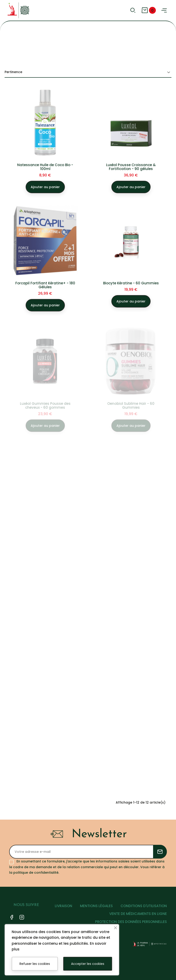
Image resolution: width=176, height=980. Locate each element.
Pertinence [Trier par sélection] (88, 72)
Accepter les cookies (88, 964)
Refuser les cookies (35, 964)
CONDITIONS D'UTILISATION (144, 906)
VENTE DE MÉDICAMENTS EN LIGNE (138, 914)
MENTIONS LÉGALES (96, 906)
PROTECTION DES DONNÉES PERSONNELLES (131, 922)
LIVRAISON (63, 906)
